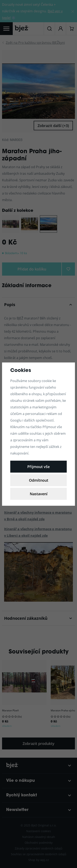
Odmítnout (39, 480)
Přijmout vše (38, 467)
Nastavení (39, 494)
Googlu (16, 420)
